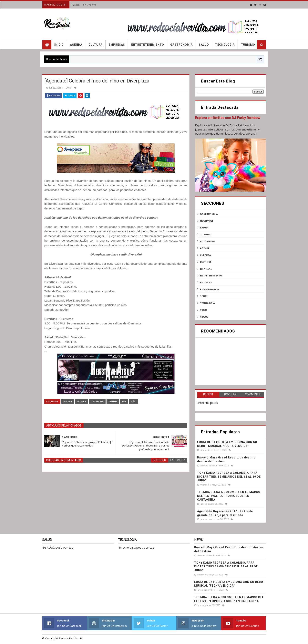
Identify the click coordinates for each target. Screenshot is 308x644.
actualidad (207, 241)
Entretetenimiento (148, 45)
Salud (204, 45)
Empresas (117, 45)
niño (134, 401)
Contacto (90, 5)
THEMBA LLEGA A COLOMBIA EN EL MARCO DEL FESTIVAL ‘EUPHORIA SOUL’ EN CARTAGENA (229, 496)
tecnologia (207, 303)
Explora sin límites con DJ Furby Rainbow (228, 118)
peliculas (206, 282)
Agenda (76, 45)
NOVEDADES (207, 221)
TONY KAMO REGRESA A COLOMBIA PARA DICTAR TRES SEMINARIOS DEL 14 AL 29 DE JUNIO (229, 477)
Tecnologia (225, 45)
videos (204, 317)
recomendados (210, 289)
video (203, 310)
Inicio (76, 5)
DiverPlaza (97, 401)
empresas (206, 269)
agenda (68, 401)
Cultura (95, 45)
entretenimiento (211, 276)
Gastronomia (181, 45)
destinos (206, 262)
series (204, 296)
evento (113, 401)
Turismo (248, 45)
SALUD (204, 228)
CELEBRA (81, 401)
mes (124, 401)
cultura (205, 255)
